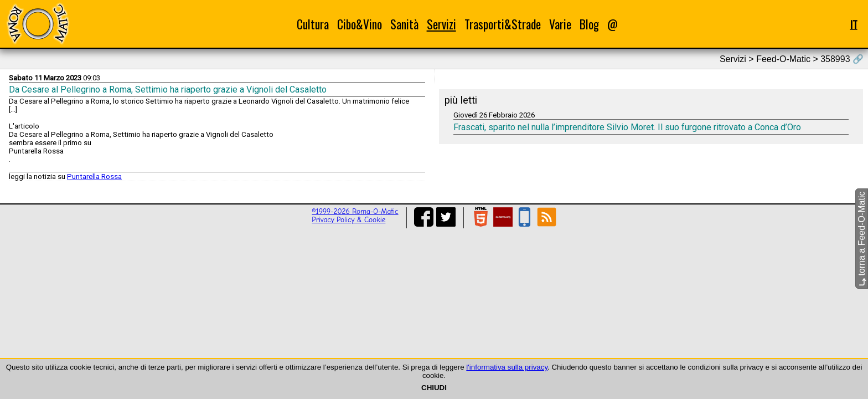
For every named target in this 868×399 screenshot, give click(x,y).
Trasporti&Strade (503, 24)
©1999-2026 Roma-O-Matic (355, 211)
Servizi (441, 24)
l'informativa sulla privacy (507, 367)
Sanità (404, 24)
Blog (589, 24)
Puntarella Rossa (94, 177)
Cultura (313, 24)
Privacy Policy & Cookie (348, 220)
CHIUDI (434, 388)
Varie (560, 24)
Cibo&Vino (360, 24)
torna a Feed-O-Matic (862, 239)
